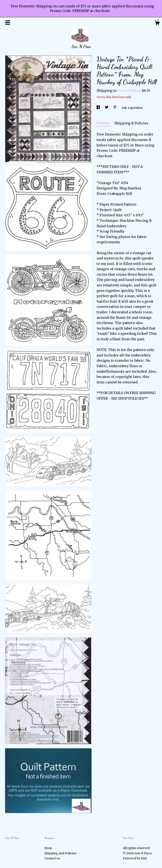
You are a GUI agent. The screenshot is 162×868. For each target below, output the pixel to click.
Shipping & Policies (131, 123)
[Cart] (157, 24)
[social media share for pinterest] (115, 108)
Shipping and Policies (60, 853)
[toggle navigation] (8, 23)
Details (103, 123)
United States (129, 90)
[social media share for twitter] (107, 108)
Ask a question (132, 108)
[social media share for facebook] (99, 108)
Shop (48, 848)
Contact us (52, 858)
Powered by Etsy (135, 858)
